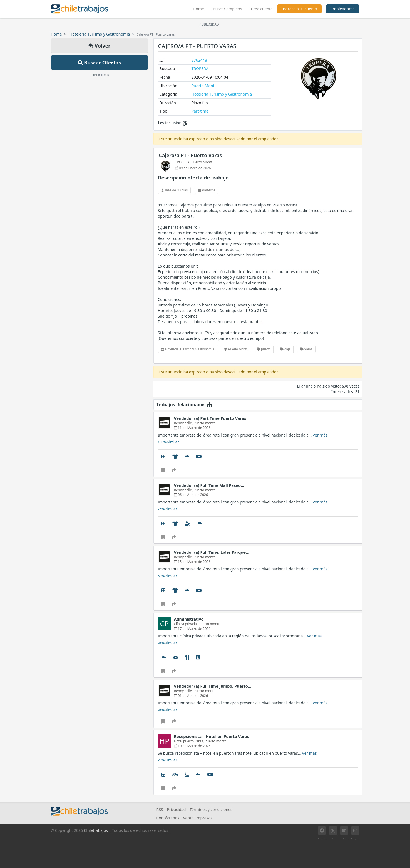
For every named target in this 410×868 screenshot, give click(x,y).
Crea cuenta (262, 9)
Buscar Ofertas (100, 63)
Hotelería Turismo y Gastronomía (100, 34)
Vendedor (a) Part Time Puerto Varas (210, 418)
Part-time (200, 111)
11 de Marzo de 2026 (192, 428)
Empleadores (343, 9)
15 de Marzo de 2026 (192, 562)
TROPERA (200, 68)
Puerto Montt (204, 86)
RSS (160, 810)
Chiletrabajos (96, 830)
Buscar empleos (228, 9)
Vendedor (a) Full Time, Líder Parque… (212, 552)
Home (201, 8)
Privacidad (176, 810)
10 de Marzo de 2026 (192, 746)
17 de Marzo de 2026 (192, 629)
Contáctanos (168, 818)
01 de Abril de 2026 (191, 696)
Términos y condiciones (211, 810)
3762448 (199, 60)
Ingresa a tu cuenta (299, 9)
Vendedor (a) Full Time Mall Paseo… (209, 485)
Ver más (320, 435)
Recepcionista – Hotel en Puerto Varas (212, 736)
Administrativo (189, 619)
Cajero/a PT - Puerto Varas (191, 155)
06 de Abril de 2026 (191, 495)
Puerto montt (204, 423)
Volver (100, 46)
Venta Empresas (197, 818)
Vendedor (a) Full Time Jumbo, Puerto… (213, 686)
